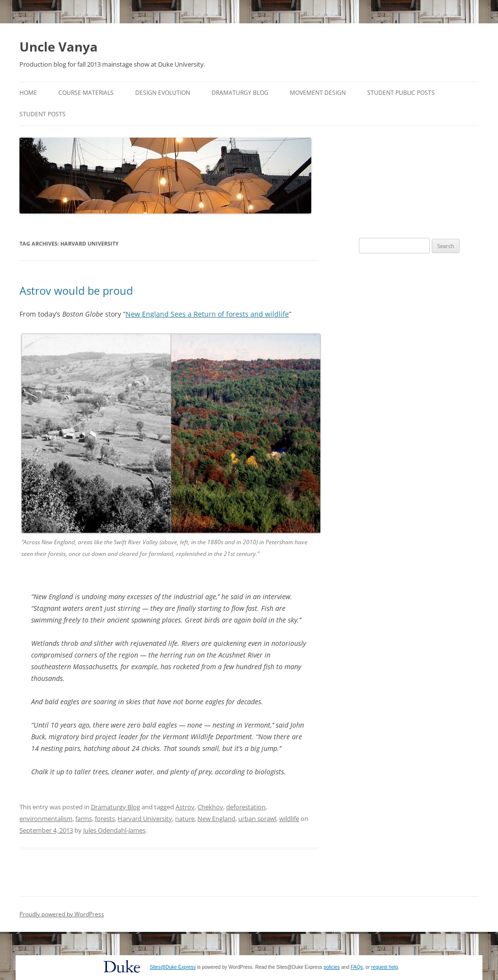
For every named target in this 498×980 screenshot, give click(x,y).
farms (84, 819)
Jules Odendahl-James (114, 830)
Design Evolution (163, 93)
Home (28, 93)
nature (185, 819)
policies (331, 967)
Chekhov (210, 807)
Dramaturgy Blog (240, 93)
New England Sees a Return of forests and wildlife (207, 314)
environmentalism (46, 819)
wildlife (289, 819)
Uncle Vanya (59, 47)
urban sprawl (257, 819)
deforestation (246, 807)
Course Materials (86, 93)
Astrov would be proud (76, 290)
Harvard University (145, 819)
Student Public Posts (401, 93)
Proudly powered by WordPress (62, 914)
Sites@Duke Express (173, 967)
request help (384, 967)
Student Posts (43, 114)
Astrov (185, 807)
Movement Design (318, 93)
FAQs (357, 967)
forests (105, 819)
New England (216, 819)
